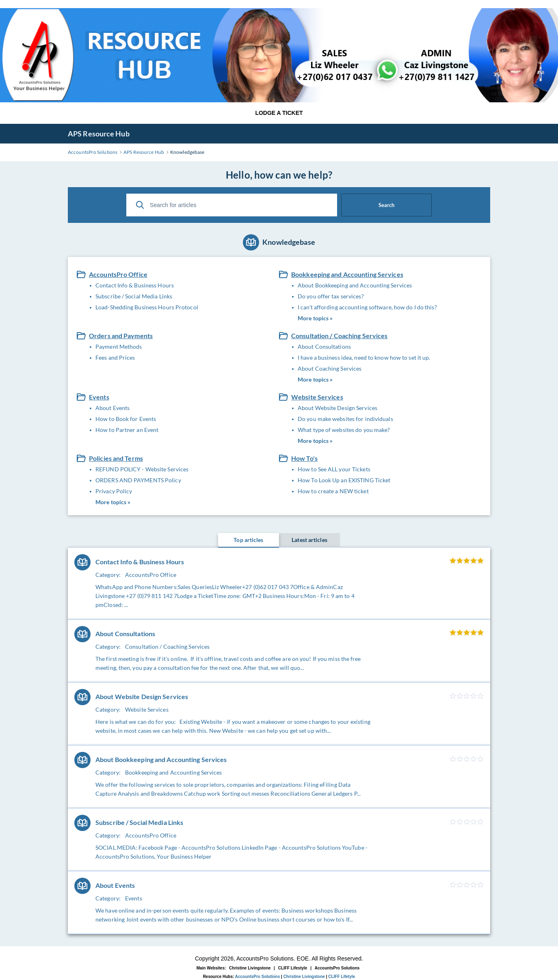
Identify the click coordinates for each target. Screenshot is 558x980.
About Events (112, 408)
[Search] (140, 205)
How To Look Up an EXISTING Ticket (344, 480)
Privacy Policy (114, 491)
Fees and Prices (115, 357)
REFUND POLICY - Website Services (142, 469)
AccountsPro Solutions (337, 968)
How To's (304, 458)
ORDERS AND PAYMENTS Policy (138, 480)
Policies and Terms (116, 458)
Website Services (317, 397)
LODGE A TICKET (279, 113)
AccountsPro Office (118, 274)
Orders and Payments (121, 336)
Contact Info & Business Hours (135, 285)
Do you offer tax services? (331, 296)
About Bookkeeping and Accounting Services (355, 285)
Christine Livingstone (250, 968)
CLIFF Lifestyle (293, 968)
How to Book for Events (126, 419)
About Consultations (324, 346)
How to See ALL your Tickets (334, 469)
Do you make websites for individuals (345, 419)
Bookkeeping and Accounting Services (347, 274)
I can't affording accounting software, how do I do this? (367, 307)
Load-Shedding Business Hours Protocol (147, 307)
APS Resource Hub (99, 134)
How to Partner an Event (127, 430)
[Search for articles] (232, 205)
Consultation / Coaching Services (340, 336)
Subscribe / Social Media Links (134, 296)
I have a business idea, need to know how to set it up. (364, 357)
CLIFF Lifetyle (342, 977)
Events (99, 397)
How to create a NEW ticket (333, 491)
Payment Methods (119, 346)
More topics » (315, 318)
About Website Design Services (337, 408)
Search (386, 205)
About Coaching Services (330, 368)
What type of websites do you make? (344, 430)
